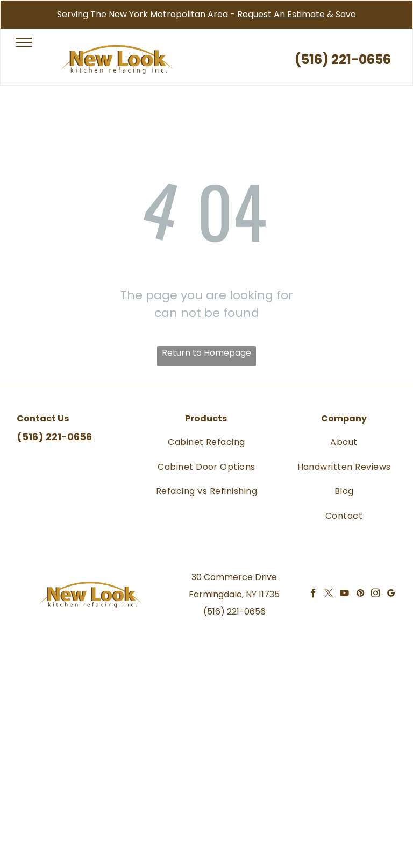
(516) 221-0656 (234, 612)
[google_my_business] (391, 595)
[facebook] (313, 595)
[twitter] (329, 595)
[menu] (24, 43)
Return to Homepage (206, 353)
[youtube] (344, 595)
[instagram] (376, 595)
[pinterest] (360, 595)
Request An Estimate (281, 14)
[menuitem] (206, 442)
